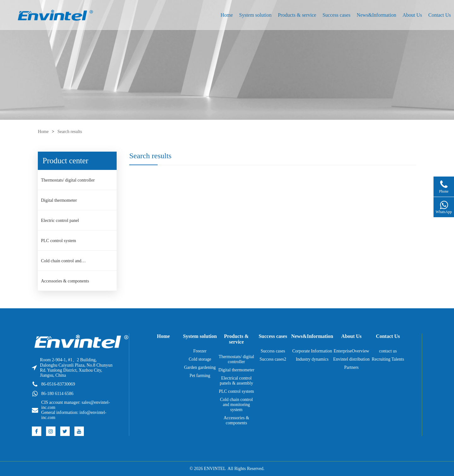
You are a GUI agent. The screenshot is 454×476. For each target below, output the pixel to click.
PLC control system (58, 241)
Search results (70, 132)
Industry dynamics (312, 359)
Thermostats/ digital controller (68, 180)
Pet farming (200, 376)
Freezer (200, 351)
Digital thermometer (59, 200)
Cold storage (200, 359)
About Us (412, 15)
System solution (256, 15)
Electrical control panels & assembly (236, 381)
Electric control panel (60, 221)
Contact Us (439, 15)
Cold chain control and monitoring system (61, 263)
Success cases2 (273, 359)
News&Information (376, 15)
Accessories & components (65, 281)
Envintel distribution (352, 359)
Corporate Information (312, 351)
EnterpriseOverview (351, 351)
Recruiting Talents (388, 359)
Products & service (297, 15)
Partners (352, 367)
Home (227, 15)
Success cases (336, 15)
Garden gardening (200, 367)
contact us (388, 351)
